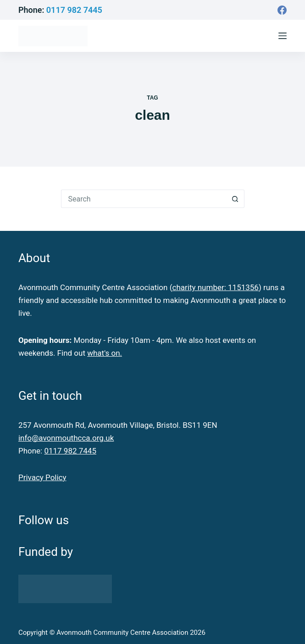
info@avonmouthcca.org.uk (66, 438)
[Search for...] (144, 199)
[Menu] (283, 36)
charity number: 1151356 (215, 287)
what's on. (105, 353)
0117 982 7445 (74, 10)
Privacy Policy (42, 477)
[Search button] (235, 199)
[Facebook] (282, 10)
